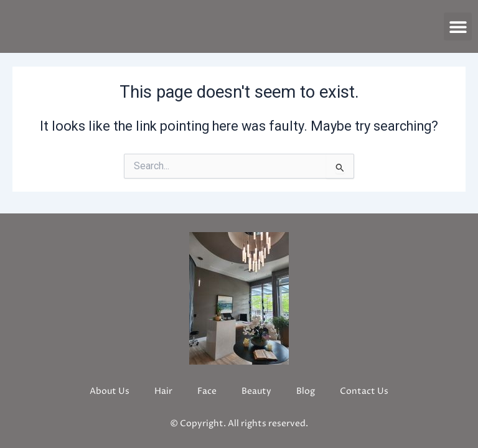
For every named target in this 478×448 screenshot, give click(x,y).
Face (207, 391)
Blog (306, 391)
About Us (110, 391)
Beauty (256, 391)
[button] (458, 26)
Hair (163, 391)
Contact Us (364, 391)
